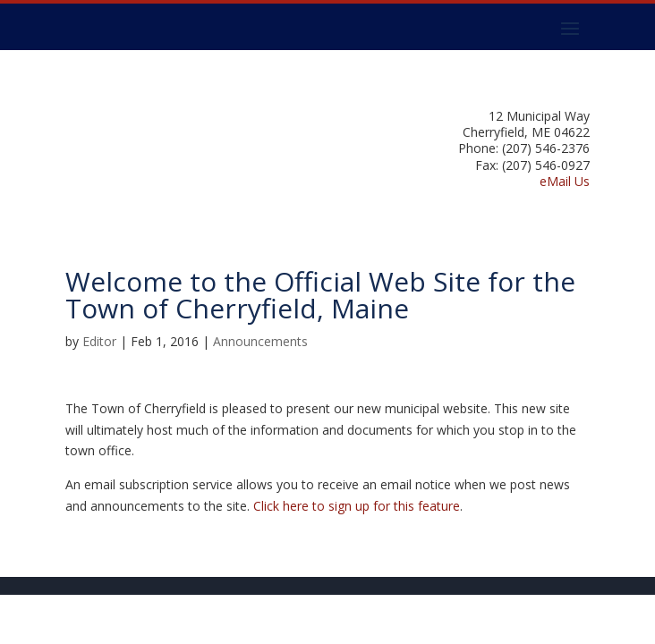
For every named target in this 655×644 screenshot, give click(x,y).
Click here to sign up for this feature (357, 506)
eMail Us (565, 181)
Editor (99, 341)
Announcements (260, 341)
